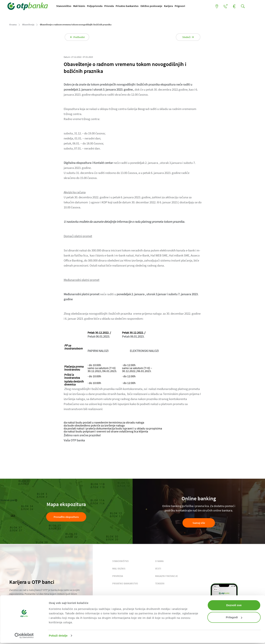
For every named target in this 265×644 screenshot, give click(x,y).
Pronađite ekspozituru (66, 518)
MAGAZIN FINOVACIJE (166, 577)
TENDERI (160, 584)
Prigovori (182, 6)
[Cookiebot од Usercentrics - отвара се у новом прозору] (24, 636)
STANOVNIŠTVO (120, 562)
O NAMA (159, 562)
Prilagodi (234, 617)
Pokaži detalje (58, 636)
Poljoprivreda (97, 6)
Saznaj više (199, 524)
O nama (13, 25)
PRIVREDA (118, 577)
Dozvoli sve (234, 605)
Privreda (111, 6)
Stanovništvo (66, 6)
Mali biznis (81, 6)
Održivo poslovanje (153, 6)
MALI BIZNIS (119, 569)
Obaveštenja (28, 25)
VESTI (158, 569)
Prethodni (80, 38)
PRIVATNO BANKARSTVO (125, 584)
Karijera (170, 6)
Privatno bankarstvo (129, 6)
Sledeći (186, 38)
